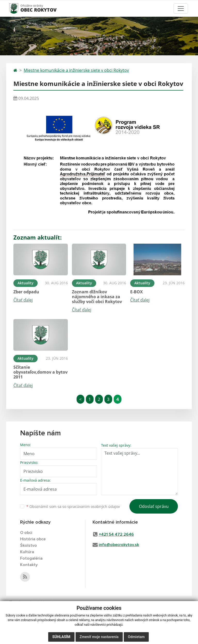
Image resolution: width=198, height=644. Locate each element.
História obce (33, 539)
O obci (26, 533)
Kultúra (27, 552)
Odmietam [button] (136, 637)
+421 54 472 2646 (116, 534)
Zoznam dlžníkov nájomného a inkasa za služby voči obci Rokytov (97, 297)
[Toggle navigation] (181, 8)
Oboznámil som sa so (73, 506)
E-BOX (137, 292)
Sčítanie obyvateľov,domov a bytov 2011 (40, 372)
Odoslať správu (154, 506)
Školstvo (28, 545)
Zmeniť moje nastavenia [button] (99, 637)
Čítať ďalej (23, 300)
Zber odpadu (26, 292)
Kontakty (29, 565)
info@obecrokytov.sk (119, 545)
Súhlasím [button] (61, 637)
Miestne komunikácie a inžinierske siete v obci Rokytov (76, 70)
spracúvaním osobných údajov (94, 506)
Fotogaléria (31, 558)
